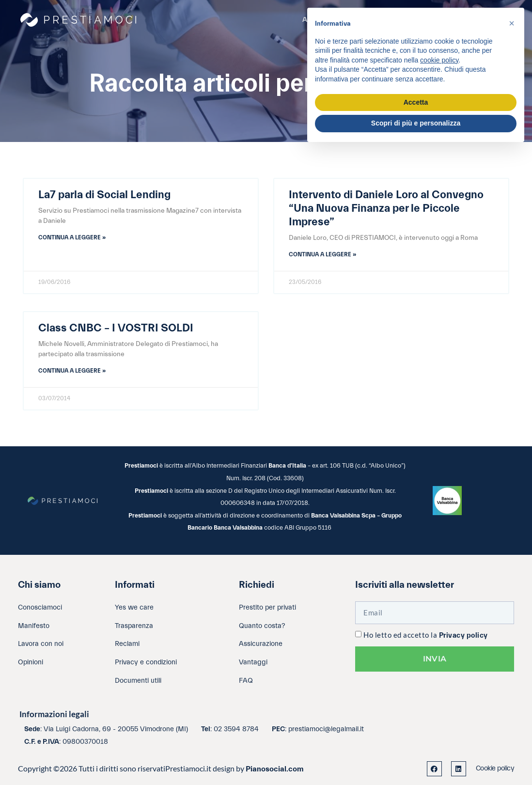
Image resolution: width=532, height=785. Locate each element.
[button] (512, 23)
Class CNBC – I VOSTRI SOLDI (116, 328)
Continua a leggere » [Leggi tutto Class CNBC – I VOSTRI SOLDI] (72, 371)
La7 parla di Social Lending (104, 195)
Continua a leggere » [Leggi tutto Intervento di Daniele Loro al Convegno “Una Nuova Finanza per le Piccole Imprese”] (322, 254)
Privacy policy (463, 636)
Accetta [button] (416, 102)
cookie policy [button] (439, 60)
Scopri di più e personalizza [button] (416, 123)
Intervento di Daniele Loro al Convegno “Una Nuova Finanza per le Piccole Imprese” (386, 208)
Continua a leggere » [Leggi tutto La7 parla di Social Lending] (72, 237)
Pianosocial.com (275, 769)
